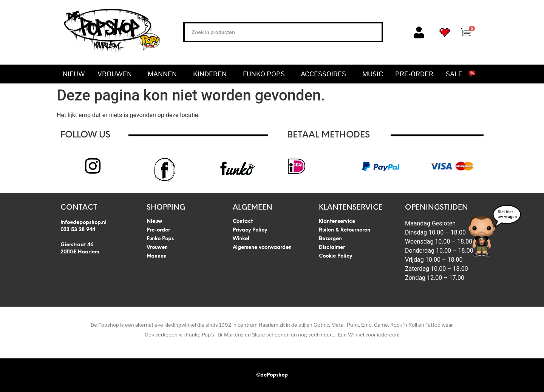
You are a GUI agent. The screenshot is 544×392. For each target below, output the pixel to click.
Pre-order (414, 74)
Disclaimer (332, 248)
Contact (243, 221)
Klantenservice (337, 221)
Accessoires (325, 74)
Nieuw (74, 74)
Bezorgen (330, 239)
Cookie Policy (335, 256)
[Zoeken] (371, 32)
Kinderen (212, 74)
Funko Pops (266, 74)
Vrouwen (117, 74)
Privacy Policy (250, 230)
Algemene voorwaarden (262, 248)
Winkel (241, 239)
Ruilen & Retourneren (345, 230)
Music (373, 74)
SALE (454, 74)
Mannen (164, 74)
